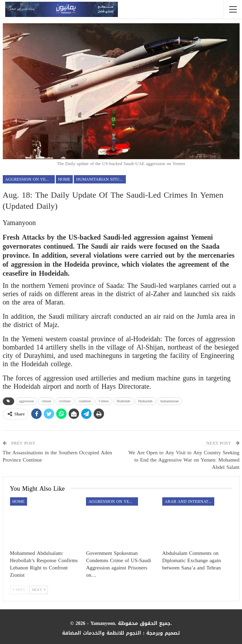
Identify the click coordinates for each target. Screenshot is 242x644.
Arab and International (189, 501)
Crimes (104, 401)
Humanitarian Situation (101, 179)
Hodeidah (124, 401)
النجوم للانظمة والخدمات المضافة (102, 633)
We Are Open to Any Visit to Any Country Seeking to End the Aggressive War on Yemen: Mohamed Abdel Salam (184, 460)
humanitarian (170, 401)
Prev (19, 590)
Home (64, 179)
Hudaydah (145, 401)
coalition (85, 401)
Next (39, 590)
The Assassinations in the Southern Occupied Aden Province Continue (58, 456)
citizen (46, 401)
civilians (65, 401)
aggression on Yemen (30, 179)
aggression (27, 401)
